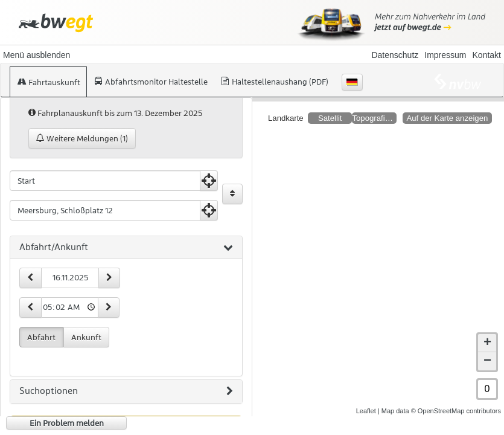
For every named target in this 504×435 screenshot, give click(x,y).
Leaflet (366, 401)
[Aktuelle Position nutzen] (209, 181)
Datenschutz (395, 55)
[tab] (126, 248)
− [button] (487, 352)
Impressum (445, 55)
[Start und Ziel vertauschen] (232, 194)
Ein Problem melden (67, 423)
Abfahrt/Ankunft (126, 248)
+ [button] (487, 333)
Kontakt (487, 55)
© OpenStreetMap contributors (456, 401)
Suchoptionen (126, 391)
